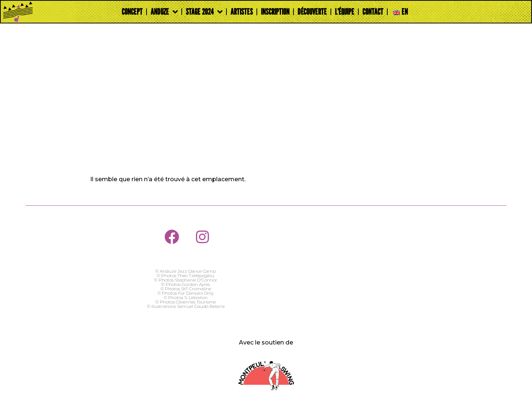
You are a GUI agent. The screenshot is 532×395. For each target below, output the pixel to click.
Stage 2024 (204, 12)
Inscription (275, 12)
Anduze (164, 12)
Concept (132, 12)
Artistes (242, 12)
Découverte (312, 12)
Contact (373, 12)
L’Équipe (345, 12)
